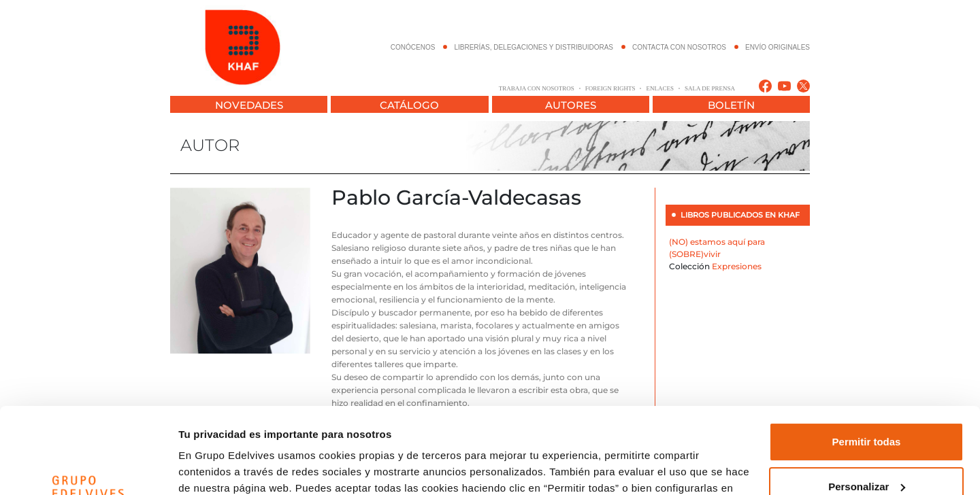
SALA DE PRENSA (710, 88)
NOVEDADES (249, 105)
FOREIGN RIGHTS (610, 88)
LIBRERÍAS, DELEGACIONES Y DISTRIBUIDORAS (534, 47)
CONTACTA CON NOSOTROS (679, 47)
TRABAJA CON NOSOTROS (537, 88)
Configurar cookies (226, 468)
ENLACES (660, 88)
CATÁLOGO (409, 105)
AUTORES (571, 105)
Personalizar (867, 412)
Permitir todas (867, 368)
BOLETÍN (731, 105)
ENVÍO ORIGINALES (778, 47)
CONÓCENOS (413, 47)
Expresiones (737, 266)
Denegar (866, 457)
